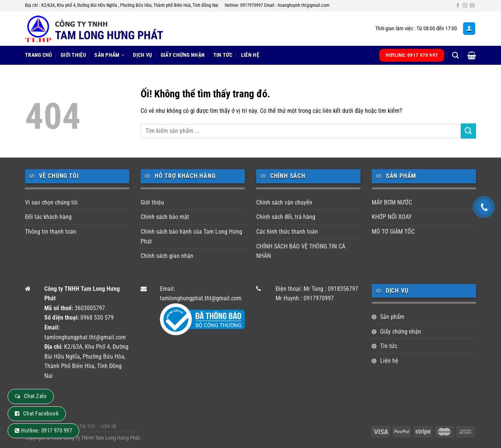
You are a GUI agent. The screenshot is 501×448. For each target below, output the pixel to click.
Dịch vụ (142, 55)
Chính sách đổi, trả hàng (286, 217)
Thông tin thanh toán (51, 232)
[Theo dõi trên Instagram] (465, 6)
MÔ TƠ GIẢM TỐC (393, 232)
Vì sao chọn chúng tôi (51, 202)
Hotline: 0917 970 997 (47, 431)
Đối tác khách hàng (48, 217)
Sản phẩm (110, 55)
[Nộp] (468, 131)
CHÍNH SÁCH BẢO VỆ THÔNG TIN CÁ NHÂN (301, 251)
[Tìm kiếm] (455, 55)
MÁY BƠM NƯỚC (392, 202)
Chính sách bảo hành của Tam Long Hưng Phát (191, 236)
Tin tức (223, 55)
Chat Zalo (35, 396)
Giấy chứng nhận (183, 55)
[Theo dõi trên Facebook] (458, 6)
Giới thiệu (73, 55)
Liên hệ (250, 55)
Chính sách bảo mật (165, 217)
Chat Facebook (41, 414)
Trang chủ (39, 55)
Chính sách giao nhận (167, 256)
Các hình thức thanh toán (287, 232)
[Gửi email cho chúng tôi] (472, 6)
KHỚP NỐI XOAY (392, 217)
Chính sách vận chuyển (284, 202)
